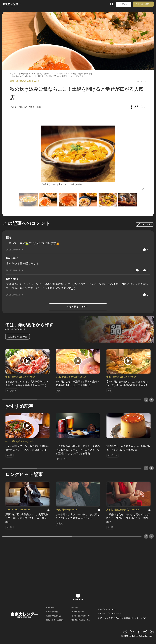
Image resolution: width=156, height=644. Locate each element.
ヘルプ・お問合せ (52, 612)
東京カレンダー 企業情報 (55, 620)
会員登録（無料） (143, 4)
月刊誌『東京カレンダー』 (107, 609)
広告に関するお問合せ (54, 616)
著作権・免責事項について (81, 616)
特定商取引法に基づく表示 (81, 620)
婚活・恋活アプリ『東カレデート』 (110, 613)
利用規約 (74, 608)
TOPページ (50, 608)
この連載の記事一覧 (18, 337)
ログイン (124, 4)
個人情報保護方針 (78, 612)
